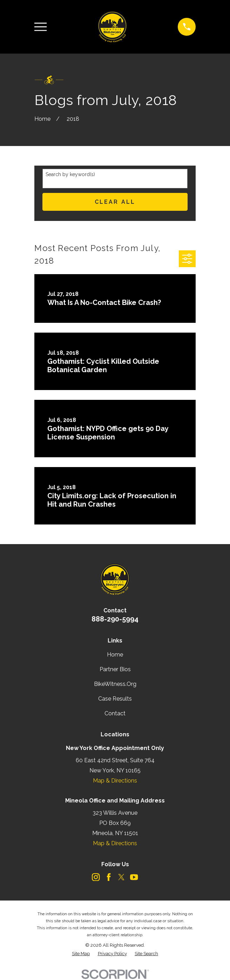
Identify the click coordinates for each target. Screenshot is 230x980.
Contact (115, 713)
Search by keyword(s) (70, 174)
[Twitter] (121, 877)
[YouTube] (134, 877)
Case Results (115, 699)
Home (115, 655)
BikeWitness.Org (115, 684)
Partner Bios (115, 669)
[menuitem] (81, 954)
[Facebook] (109, 877)
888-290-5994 (115, 619)
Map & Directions (115, 781)
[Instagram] (96, 877)
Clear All (115, 202)
